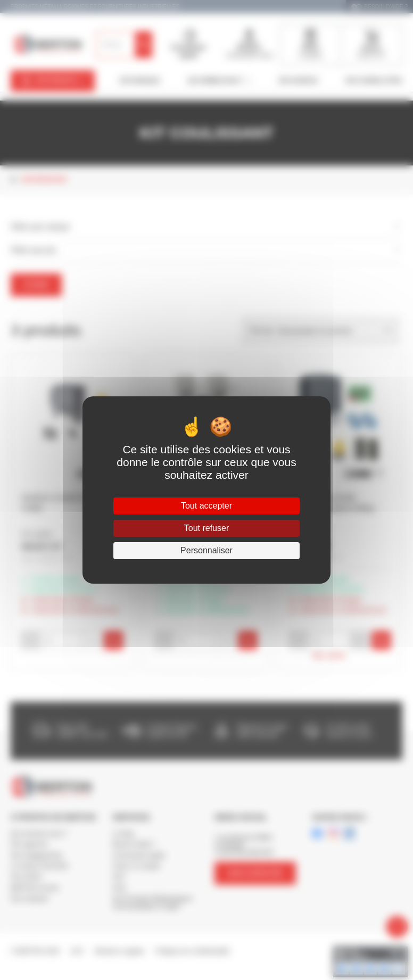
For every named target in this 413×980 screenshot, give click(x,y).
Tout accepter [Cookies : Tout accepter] (206, 506)
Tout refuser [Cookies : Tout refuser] (206, 528)
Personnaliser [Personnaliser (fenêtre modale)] (206, 550)
